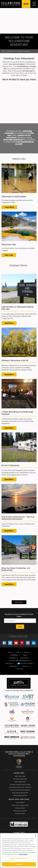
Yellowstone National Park (20, 795)
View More (19, 602)
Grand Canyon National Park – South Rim (20, 787)
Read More (9, 323)
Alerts (18, 652)
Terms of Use (9, 663)
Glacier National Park (20, 782)
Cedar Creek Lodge (20, 776)
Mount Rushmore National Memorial (20, 790)
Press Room (20, 669)
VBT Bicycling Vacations (20, 811)
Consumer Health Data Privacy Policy (19, 661)
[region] (19, 850)
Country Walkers (20, 803)
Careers (25, 655)
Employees (13, 658)
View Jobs (9, 255)
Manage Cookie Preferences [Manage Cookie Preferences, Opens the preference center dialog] (19, 859)
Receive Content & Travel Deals (19, 615)
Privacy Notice (23, 854)
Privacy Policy (24, 658)
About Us (27, 652)
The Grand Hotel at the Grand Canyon (20, 785)
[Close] (36, 836)
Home (3, 51)
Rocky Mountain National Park (20, 793)
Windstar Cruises (20, 814)
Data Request (13, 666)
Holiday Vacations (20, 808)
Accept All (19, 864)
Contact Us (25, 666)
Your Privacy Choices (25, 663)
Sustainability (14, 655)
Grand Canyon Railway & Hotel (20, 805)
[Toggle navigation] (34, 3)
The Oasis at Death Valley (20, 779)
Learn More (9, 207)
